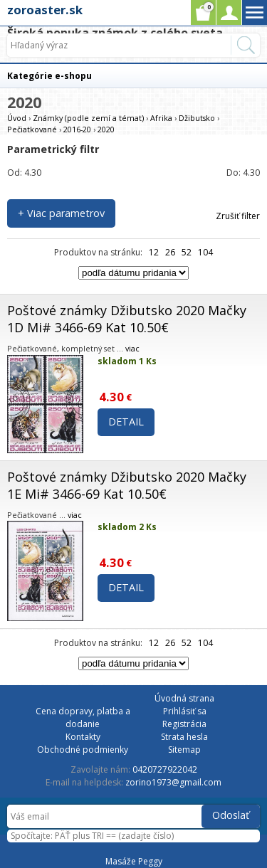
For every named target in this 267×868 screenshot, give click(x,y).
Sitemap (184, 750)
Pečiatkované (32, 129)
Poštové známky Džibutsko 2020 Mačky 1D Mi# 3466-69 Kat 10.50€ (127, 319)
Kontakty (83, 737)
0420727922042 (165, 769)
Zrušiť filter (238, 216)
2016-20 (77, 129)
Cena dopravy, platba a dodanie (83, 718)
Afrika (161, 118)
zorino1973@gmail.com (173, 782)
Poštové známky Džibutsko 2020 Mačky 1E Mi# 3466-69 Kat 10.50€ (127, 485)
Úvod (17, 118)
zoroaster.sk (45, 10)
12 (154, 252)
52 (187, 252)
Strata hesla (184, 737)
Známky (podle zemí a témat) (88, 118)
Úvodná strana (184, 698)
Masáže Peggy (134, 861)
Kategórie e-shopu (49, 76)
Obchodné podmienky (83, 750)
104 (205, 252)
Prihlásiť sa (185, 711)
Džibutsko (197, 118)
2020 (106, 129)
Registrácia (184, 724)
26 (170, 252)
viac (132, 348)
